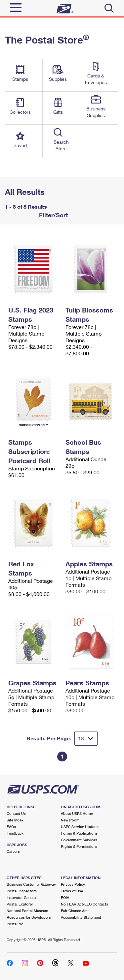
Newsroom (70, 820)
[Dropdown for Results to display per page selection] (86, 738)
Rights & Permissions (79, 846)
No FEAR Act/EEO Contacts (84, 904)
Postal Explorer (20, 904)
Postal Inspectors (22, 891)
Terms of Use (72, 891)
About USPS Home (77, 813)
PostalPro (15, 924)
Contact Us (16, 813)
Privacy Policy (73, 884)
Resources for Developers (29, 917)
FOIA (65, 897)
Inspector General (22, 897)
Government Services (79, 840)
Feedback (15, 833)
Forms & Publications (79, 833)
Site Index (15, 820)
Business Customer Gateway (31, 884)
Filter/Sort (53, 215)
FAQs (11, 827)
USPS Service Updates (80, 827)
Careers (13, 851)
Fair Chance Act (74, 911)
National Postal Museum (27, 911)
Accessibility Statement (81, 917)
